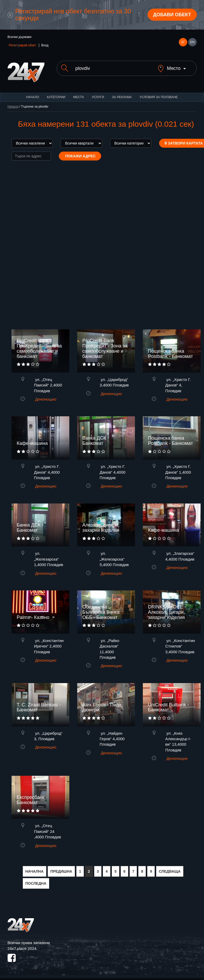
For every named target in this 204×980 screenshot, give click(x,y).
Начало (33, 97)
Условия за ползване (159, 97)
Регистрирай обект (23, 45)
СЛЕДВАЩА (170, 871)
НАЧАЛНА (35, 871)
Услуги (98, 97)
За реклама (122, 97)
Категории (56, 97)
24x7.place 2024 (22, 948)
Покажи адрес (80, 156)
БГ (183, 42)
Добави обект (172, 15)
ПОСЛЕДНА (36, 883)
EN (192, 42)
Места (79, 97)
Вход (45, 45)
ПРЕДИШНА (61, 871)
